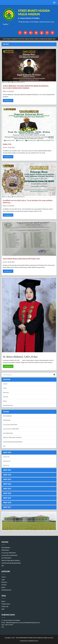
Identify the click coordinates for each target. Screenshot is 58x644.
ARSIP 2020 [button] (7, 493)
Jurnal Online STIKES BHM (11, 429)
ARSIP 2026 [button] (7, 452)
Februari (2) (7, 461)
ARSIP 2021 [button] (7, 489)
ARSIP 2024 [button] (7, 475)
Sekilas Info (5, 606)
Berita (5, 401)
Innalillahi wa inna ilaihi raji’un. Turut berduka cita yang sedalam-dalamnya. (28, 201)
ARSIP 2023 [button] (7, 479)
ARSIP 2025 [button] (7, 470)
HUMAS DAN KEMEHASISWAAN (13, 442)
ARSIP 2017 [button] (7, 507)
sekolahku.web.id (33, 641)
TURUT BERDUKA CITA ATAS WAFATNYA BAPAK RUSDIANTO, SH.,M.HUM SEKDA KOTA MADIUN (26, 87)
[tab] (29, 453)
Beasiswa (6, 392)
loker (3, 609)
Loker (5, 388)
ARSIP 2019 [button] (7, 498)
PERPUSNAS (7, 420)
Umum (5, 384)
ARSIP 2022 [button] (7, 484)
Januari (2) (6, 457)
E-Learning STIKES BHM (10, 425)
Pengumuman (6, 604)
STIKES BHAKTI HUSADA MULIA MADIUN (31, 638)
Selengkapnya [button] (8, 101)
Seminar (6, 397)
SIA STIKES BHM (8, 433)
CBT (4, 446)
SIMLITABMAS (7, 416)
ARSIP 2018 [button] (7, 503)
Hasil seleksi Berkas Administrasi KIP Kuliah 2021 (21, 259)
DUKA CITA (7, 144)
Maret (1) (6, 465)
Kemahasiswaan (8, 405)
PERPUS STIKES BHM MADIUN (12, 437)
